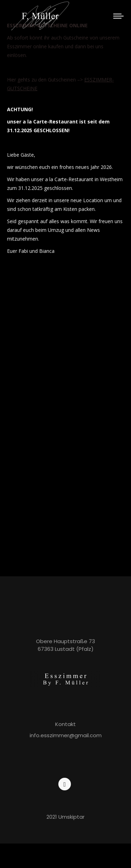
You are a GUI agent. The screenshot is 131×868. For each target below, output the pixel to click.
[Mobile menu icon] (118, 16)
